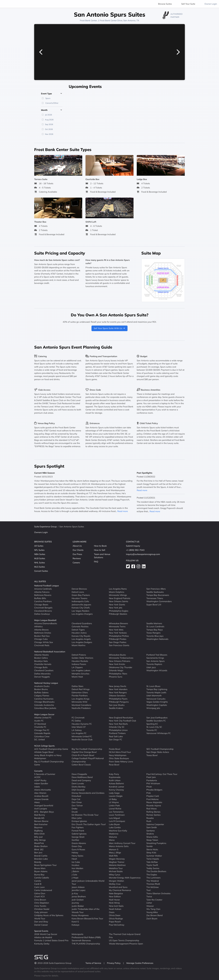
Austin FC (39, 721)
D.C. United (39, 740)
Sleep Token (152, 840)
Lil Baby (113, 799)
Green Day (77, 846)
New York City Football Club (122, 721)
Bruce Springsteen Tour (45, 865)
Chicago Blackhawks (44, 702)
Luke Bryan (114, 824)
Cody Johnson (41, 912)
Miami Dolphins (117, 592)
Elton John (77, 818)
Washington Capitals (157, 705)
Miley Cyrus (115, 874)
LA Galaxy (77, 730)
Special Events (41, 931)
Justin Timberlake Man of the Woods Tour (86, 911)
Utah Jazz (151, 667)
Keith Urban (115, 780)
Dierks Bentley (79, 787)
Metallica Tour (116, 868)
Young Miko (152, 912)
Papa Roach (115, 922)
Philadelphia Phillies (119, 636)
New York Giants (117, 604)
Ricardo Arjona (154, 805)
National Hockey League (46, 683)
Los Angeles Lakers (81, 670)
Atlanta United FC (43, 717)
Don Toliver (77, 805)
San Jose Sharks (117, 705)
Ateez (37, 802)
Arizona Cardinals (43, 589)
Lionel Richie (115, 809)
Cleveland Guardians (82, 623)
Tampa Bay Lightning (157, 689)
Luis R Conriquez (117, 821)
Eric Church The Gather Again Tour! (89, 824)
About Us (77, 546)
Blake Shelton (41, 846)
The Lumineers (153, 878)
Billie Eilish (39, 834)
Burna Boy (39, 874)
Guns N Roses (78, 849)
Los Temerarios (116, 812)
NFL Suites (39, 550)
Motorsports (77, 934)
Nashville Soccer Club (82, 740)
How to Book (100, 546)
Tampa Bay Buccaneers (158, 595)
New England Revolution (121, 717)
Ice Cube (76, 862)
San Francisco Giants (119, 645)
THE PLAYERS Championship (86, 944)
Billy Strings (40, 840)
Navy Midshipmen (118, 755)
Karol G (75, 922)
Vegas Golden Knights (157, 702)
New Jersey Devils (118, 686)
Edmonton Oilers (80, 692)
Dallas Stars (77, 686)
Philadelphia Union (118, 730)
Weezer (150, 906)
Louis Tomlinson (117, 815)
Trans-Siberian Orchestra (158, 893)
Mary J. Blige (115, 853)
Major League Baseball (45, 620)
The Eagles (152, 874)
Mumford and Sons (118, 887)
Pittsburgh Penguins (119, 702)
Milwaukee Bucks (117, 655)
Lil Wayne (114, 802)
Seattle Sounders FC (156, 721)
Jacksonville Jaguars (81, 604)
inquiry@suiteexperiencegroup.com (143, 554)
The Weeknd (153, 881)
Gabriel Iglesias (79, 834)
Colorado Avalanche (44, 705)
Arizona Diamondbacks (46, 623)
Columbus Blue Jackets (45, 708)
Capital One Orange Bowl (84, 752)
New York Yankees (118, 633)
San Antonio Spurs (155, 661)
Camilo (38, 881)
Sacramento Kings (155, 658)
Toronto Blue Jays (155, 636)
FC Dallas (76, 721)
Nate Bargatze (116, 893)
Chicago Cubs (41, 639)
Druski (75, 812)
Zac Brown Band (154, 915)
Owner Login (211, 4)
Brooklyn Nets (41, 661)
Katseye (75, 925)
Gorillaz (75, 840)
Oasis (112, 912)
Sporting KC (152, 724)
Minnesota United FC (82, 736)
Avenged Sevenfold (44, 805)
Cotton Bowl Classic (81, 765)
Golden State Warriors (82, 658)
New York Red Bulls (118, 724)
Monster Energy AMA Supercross (125, 878)
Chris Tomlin (40, 906)
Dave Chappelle (79, 774)
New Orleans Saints (119, 601)
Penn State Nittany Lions (121, 761)
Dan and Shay (41, 922)
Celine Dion (40, 893)
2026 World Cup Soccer (46, 934)
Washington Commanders (159, 601)
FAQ (96, 562)
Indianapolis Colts (80, 601)
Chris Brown (40, 900)
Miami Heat (77, 677)
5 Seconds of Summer (45, 774)
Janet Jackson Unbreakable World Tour (88, 882)
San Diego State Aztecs (158, 752)
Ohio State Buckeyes (119, 758)
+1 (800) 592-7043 (135, 550)
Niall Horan (114, 900)
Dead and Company (81, 780)
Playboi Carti (153, 796)
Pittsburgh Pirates (118, 639)
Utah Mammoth (154, 696)
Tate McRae (152, 862)
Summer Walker (154, 856)
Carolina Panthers (43, 601)
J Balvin (75, 871)
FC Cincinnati (78, 717)
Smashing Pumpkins (156, 843)
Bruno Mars (40, 868)
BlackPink (39, 843)
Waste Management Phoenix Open (126, 944)
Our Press (77, 554)
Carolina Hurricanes (44, 699)
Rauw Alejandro (154, 802)
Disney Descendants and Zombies (88, 793)
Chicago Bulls (41, 667)
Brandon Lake (41, 859)
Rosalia (150, 818)
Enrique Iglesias (79, 821)
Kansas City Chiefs (81, 608)
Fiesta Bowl (115, 749)
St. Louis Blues (153, 686)
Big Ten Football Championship (87, 749)
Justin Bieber (78, 906)
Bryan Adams (41, 871)
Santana (150, 830)
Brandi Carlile (41, 856)
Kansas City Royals (81, 636)
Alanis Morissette (43, 790)
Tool (148, 890)
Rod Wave (151, 809)
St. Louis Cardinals (155, 626)
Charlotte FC (40, 727)
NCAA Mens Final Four (120, 752)
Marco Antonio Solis (119, 846)
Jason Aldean (78, 887)
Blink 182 (39, 849)
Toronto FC (152, 730)
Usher (149, 903)
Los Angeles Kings (81, 699)
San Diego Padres (118, 642)
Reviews (77, 558)
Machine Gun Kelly (118, 830)
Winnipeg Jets (153, 708)
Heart (74, 859)
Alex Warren (40, 793)
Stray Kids (151, 853)
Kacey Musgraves (80, 915)
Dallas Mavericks (42, 673)
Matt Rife (113, 856)
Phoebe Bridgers (154, 790)
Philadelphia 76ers (118, 673)
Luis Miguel (114, 818)
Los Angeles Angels (81, 639)
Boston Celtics (41, 658)
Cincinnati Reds (42, 645)
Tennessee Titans (155, 598)
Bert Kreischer (41, 824)
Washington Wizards (157, 670)
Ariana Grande (41, 799)
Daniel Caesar (41, 925)
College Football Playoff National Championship (88, 760)
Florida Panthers (80, 696)
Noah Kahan (115, 909)
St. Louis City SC (154, 727)
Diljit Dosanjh (78, 790)
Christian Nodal (42, 909)
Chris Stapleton (42, 903)
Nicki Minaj (114, 903)
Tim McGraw (153, 887)
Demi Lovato (78, 783)
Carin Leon (39, 887)
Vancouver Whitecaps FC (159, 733)
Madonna (114, 834)
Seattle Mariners (154, 623)
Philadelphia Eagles (119, 611)
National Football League (47, 586)
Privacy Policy (114, 963)
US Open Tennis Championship (124, 940)
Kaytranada (115, 777)
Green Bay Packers (81, 595)
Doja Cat (76, 799)
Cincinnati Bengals (43, 608)
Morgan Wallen (116, 881)
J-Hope (75, 878)
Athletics (38, 626)
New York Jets (116, 608)
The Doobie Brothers (156, 871)
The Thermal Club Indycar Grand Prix (125, 936)
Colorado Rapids (42, 733)
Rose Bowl (114, 765)
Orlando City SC (117, 727)
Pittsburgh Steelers (118, 614)
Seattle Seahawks (155, 592)
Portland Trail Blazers (157, 655)
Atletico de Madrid (43, 937)
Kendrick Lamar (116, 787)
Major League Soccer (44, 714)
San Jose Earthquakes (157, 717)
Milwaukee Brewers (118, 623)
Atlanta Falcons (42, 592)
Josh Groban (78, 900)
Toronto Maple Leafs (156, 692)
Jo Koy (75, 893)
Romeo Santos (153, 815)
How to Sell (100, 550)
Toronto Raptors (154, 664)
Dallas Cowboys (42, 614)
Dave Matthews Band (82, 777)
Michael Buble (116, 871)
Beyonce (38, 827)
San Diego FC (116, 740)
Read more (123, 511)
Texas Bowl (152, 755)
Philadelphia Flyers (118, 699)
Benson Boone (41, 821)
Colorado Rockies (80, 626)
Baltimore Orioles (43, 633)
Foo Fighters (78, 827)
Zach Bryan (152, 918)
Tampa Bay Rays (155, 630)
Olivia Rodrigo (116, 918)
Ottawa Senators (117, 696)
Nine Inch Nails (116, 906)
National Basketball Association (50, 652)
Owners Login (41, 532)
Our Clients (78, 550)
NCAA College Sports (44, 746)
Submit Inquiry (133, 546)
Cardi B (38, 884)
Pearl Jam (151, 777)
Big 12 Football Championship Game (49, 763)
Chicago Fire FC (42, 730)
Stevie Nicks (152, 849)
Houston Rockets (80, 661)
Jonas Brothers (79, 896)
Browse (165, 4)
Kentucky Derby (42, 944)
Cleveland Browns (43, 611)
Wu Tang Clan (153, 909)
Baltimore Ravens (43, 595)
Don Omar (77, 802)
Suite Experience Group (45, 527)
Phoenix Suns (116, 677)
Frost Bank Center (88, 20)
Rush (149, 821)
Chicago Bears (41, 604)
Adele (37, 787)
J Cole (74, 874)
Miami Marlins (78, 645)
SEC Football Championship (160, 749)
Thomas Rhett (153, 884)
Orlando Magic (116, 670)
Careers (76, 563)
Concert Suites (41, 571)
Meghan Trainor (117, 862)
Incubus (75, 865)
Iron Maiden (77, 868)
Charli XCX (39, 896)
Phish (149, 787)
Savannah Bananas (81, 940)
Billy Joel (38, 837)
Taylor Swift (152, 865)
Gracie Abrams (79, 843)
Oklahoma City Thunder (121, 667)
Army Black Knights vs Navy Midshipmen (48, 757)
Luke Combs (115, 827)
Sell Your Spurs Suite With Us (109, 328)
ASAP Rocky (40, 780)
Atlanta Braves (41, 630)
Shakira (150, 834)
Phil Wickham (153, 783)
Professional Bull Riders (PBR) (86, 937)
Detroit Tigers (78, 630)
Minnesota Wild (79, 702)
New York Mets (116, 630)
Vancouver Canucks (156, 699)
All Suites (39, 546)
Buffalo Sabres (41, 692)
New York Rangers (118, 692)
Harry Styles (77, 856)
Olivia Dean (115, 915)
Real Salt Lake (116, 736)
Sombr (150, 846)
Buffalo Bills (40, 598)
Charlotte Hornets (43, 664)
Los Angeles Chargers (82, 614)
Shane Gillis (152, 837)
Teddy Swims (153, 868)
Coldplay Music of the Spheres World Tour (49, 917)
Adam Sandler (41, 783)
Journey (75, 903)
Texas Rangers (153, 633)
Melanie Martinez (117, 865)
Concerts (38, 771)
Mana (112, 840)
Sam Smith (152, 827)
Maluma (113, 837)
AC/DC (37, 777)
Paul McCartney (117, 925)
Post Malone (152, 799)
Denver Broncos (79, 589)
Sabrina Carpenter (155, 824)
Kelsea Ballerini (116, 783)
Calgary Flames (42, 696)
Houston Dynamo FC (82, 724)
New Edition (115, 896)
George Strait (78, 837)
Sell (188, 4)
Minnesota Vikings (118, 595)
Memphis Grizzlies (80, 673)
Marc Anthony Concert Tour (122, 843)
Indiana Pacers (79, 664)
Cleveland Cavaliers (44, 670)
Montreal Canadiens (81, 705)
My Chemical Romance (120, 890)
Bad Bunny (40, 815)
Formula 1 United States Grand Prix (51, 940)
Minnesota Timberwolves (121, 658)
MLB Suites (40, 558)
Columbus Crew (42, 736)
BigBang (38, 830)
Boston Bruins (41, 689)
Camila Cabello (42, 878)
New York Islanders (118, 689)
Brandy (38, 862)
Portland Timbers (117, 733)
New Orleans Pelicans (120, 661)
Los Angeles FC (79, 733)
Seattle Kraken (116, 708)
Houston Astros (79, 633)
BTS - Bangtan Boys (44, 812)
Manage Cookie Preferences (140, 963)
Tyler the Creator (154, 900)
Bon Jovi (38, 853)
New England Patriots (120, 598)
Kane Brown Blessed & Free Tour (87, 918)
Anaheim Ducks (42, 686)
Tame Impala (153, 859)
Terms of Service (94, 963)
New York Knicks (117, 664)
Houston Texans (79, 598)
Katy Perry (114, 774)
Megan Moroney (117, 859)
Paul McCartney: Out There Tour (162, 774)
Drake (75, 809)
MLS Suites (40, 567)
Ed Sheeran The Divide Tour (85, 815)
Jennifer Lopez (79, 890)
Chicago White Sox (44, 642)
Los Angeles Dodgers (82, 642)
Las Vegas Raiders (80, 611)
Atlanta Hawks (41, 655)
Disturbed (76, 796)
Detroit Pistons (79, 655)
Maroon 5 (114, 849)
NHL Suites (40, 563)
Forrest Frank (78, 830)
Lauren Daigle (116, 796)
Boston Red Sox (42, 636)
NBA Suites (40, 554)
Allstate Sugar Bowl (44, 752)
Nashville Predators (81, 708)
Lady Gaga (114, 793)
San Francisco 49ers (156, 589)
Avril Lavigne (41, 809)
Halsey (75, 853)
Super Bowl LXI (154, 604)
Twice (149, 896)
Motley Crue (115, 884)
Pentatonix (152, 780)
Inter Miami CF (79, 727)
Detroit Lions (78, 592)
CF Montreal (40, 724)
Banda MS (39, 818)
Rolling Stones (153, 812)
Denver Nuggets (42, 677)
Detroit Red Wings (81, 689)
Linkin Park (114, 805)
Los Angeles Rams (118, 589)
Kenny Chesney (116, 790)
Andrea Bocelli (41, 796)
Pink (149, 793)
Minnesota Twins (117, 626)
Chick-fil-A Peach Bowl (83, 755)
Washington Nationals (157, 639)
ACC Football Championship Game (51, 749)
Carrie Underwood (43, 890)
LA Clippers (77, 667)
